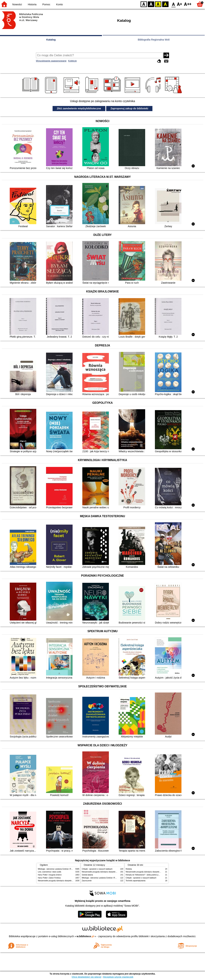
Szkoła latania (87, 875)
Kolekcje (72, 61)
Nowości (17, 4)
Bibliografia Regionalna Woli (154, 40)
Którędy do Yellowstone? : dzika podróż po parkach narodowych (151, 875)
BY (165, 4)
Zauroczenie (87, 881)
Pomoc (46, 4)
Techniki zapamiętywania (136, 881)
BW (151, 4)
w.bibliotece (85, 936)
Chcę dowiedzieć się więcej (86, 977)
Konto (59, 4)
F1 (180, 4)
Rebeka (129, 869)
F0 (173, 4)
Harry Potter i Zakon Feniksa (49, 878)
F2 (188, 4)
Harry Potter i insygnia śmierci (50, 875)
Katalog (51, 40)
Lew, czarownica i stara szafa (49, 872)
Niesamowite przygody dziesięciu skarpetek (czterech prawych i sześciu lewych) (70, 881)
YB (158, 4)
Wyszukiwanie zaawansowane (51, 61)
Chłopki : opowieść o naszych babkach (97, 869)
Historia (32, 4)
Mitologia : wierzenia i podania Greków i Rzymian (57, 869)
